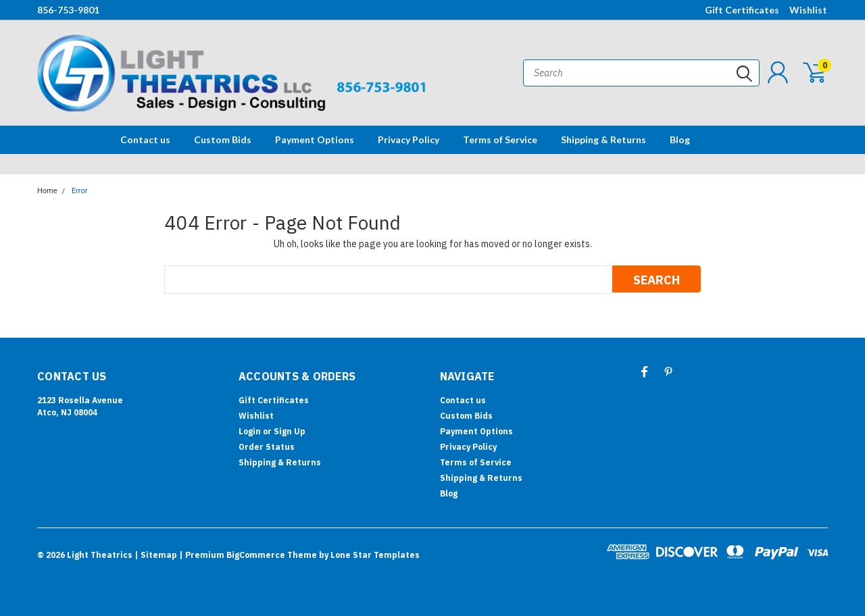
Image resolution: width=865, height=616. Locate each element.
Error (80, 191)
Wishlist (808, 10)
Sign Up (290, 431)
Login (250, 431)
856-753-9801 (68, 10)
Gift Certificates (742, 10)
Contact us (145, 139)
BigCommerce (256, 555)
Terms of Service (500, 139)
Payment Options (315, 139)
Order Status (267, 447)
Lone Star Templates (375, 555)
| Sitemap (156, 555)
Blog (680, 139)
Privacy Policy (409, 139)
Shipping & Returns (603, 139)
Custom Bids (223, 139)
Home (47, 191)
